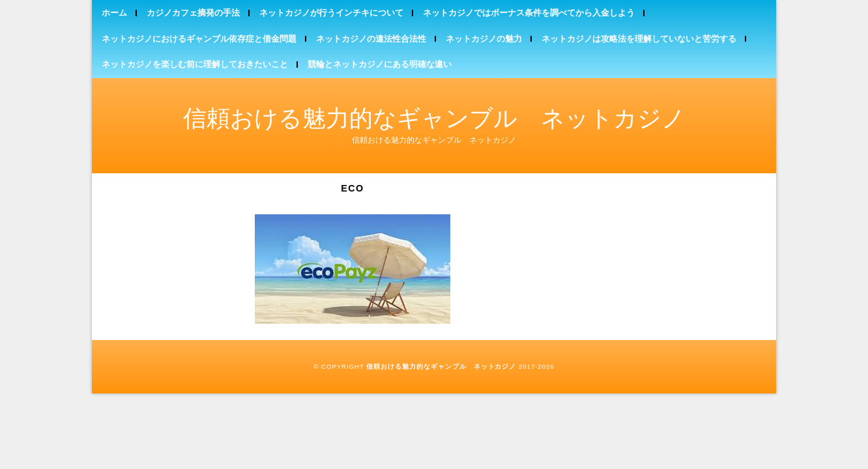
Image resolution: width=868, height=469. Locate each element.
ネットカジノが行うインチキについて (331, 13)
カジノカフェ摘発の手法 (193, 13)
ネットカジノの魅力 (484, 39)
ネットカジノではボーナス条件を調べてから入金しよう (529, 13)
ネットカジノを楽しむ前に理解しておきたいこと (195, 64)
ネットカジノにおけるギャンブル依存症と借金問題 (199, 39)
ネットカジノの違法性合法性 (371, 39)
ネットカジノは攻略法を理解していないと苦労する (639, 39)
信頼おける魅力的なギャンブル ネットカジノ (434, 118)
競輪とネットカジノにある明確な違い (380, 64)
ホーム (114, 13)
